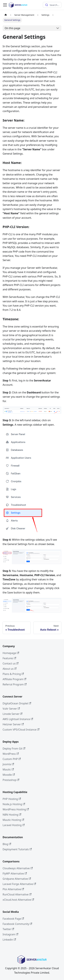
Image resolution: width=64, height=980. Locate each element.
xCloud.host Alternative (18, 900)
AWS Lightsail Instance (18, 719)
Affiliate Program (14, 679)
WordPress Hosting (16, 809)
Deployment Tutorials (17, 849)
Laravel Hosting (14, 825)
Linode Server (13, 714)
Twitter (8, 929)
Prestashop (11, 780)
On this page (13, 28)
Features (9, 658)
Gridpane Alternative (17, 879)
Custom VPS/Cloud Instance (21, 730)
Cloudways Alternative (18, 868)
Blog (7, 844)
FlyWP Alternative (15, 874)
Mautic (8, 769)
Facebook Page (13, 919)
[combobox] (52, 5)
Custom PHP (12, 759)
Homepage (11, 653)
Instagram (10, 934)
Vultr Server (11, 709)
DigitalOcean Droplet (17, 703)
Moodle (9, 775)
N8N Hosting (12, 815)
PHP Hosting (12, 799)
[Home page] (6, 15)
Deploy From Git (14, 749)
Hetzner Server (13, 724)
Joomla (8, 764)
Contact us (11, 663)
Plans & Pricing (13, 674)
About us (10, 669)
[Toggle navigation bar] (5, 5)
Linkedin (9, 940)
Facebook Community (17, 924)
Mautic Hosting (13, 820)
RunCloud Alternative (17, 894)
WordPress (11, 754)
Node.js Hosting (14, 804)
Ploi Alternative (13, 889)
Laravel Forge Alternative (19, 884)
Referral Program (15, 684)
